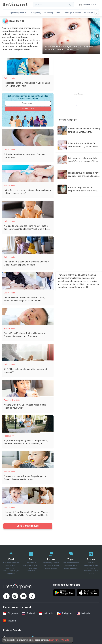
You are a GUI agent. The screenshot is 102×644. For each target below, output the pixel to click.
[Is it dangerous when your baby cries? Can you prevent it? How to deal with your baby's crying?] (79, 159)
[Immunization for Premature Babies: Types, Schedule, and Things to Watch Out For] (28, 280)
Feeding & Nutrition (72, 13)
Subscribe (28, 108)
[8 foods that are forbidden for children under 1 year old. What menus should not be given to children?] (79, 145)
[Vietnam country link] (9, 620)
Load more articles (28, 526)
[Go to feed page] (15, 6)
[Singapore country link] (10, 613)
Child (58, 13)
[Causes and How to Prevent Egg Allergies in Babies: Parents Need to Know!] (28, 459)
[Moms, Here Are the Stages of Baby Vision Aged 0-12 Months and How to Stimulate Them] (71, 35)
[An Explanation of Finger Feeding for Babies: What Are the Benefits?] (79, 130)
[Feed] (11, 562)
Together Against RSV (18, 13)
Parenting (48, 13)
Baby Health (9, 78)
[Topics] (71, 562)
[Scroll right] (97, 13)
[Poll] (31, 562)
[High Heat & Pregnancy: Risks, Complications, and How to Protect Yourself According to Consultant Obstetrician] (28, 424)
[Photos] (51, 562)
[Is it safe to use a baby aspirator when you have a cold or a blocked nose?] (28, 173)
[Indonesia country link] (46, 613)
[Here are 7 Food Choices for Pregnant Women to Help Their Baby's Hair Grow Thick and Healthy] (28, 495)
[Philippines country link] (65, 613)
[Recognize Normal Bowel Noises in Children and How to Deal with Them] (28, 66)
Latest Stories (67, 120)
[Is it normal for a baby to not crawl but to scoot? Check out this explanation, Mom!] (28, 245)
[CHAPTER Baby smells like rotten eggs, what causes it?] (28, 352)
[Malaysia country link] (83, 613)
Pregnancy (36, 13)
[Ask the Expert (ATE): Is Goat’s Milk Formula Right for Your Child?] (28, 388)
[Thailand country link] (28, 613)
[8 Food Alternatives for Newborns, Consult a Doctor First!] (28, 137)
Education (89, 13)
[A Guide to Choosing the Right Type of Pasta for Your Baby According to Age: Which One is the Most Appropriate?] (28, 209)
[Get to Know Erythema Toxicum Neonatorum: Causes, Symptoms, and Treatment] (28, 316)
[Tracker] (91, 562)
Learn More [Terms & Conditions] (54, 640)
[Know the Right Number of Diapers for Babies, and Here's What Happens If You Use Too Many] (79, 189)
